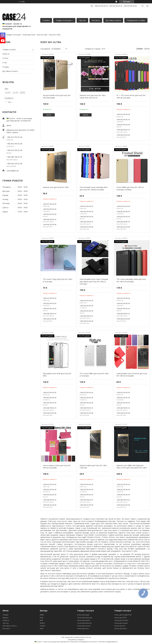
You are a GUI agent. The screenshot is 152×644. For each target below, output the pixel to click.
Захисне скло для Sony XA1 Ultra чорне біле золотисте (93, 96)
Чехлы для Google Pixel (123, 615)
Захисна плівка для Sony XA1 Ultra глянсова (93, 467)
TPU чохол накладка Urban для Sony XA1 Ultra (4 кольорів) (131, 280)
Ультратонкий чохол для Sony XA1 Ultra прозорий (57, 96)
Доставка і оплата (113, 20)
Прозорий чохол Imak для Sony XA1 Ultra (57, 375)
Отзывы (6, 67)
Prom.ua (88, 637)
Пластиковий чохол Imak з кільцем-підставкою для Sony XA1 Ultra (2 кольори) (94, 281)
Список (147, 49)
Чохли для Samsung (84, 618)
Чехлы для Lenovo (84, 626)
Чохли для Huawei (121, 623)
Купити (49, 115)
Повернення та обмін (136, 20)
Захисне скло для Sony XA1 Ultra (56, 187)
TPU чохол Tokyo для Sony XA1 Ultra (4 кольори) (57, 280)
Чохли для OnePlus (121, 620)
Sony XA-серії (42, 35)
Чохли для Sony (29, 35)
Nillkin (42, 615)
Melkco (42, 623)
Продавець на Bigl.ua (76, 639)
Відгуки (5, 618)
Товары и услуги (9, 49)
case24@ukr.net (13, 171)
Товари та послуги (63, 20)
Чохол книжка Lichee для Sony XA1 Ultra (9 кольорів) (57, 467)
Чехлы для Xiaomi (84, 620)
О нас (5, 62)
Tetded (42, 626)
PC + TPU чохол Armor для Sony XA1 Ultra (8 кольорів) (131, 96)
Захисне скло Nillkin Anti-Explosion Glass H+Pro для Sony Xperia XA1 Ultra (132, 467)
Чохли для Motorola (84, 623)
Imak (42, 618)
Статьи (5, 58)
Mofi (42, 620)
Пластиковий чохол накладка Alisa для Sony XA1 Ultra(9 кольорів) (94, 188)
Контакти (96, 20)
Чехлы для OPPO (120, 618)
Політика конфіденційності (108, 642)
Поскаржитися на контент (88, 642)
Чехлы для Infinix (121, 628)
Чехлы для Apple (83, 615)
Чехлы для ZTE (120, 626)
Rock (42, 628)
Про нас (82, 20)
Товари (6, 615)
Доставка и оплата (10, 71)
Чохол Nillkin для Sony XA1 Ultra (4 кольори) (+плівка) (130, 188)
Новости (6, 54)
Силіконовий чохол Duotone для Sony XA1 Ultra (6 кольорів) (132, 375)
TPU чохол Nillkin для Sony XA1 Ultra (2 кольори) (94, 375)
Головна (46, 20)
